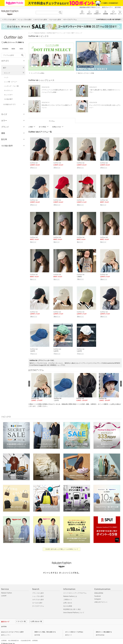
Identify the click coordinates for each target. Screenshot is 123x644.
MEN (13, 49)
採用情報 (35, 639)
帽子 (5, 68)
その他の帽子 (8, 99)
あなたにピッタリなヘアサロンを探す (12, 630)
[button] (41, 385)
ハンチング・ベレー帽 (11, 86)
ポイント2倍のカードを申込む (74, 630)
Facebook (98, 594)
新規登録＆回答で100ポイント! (90, 7)
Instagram (98, 597)
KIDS (21, 49)
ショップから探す (38, 594)
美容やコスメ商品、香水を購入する (45, 630)
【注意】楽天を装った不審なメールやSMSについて (62, 547)
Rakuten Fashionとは (70, 594)
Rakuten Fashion (40, 33)
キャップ (7, 73)
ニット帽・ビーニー (11, 82)
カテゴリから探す (38, 598)
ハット (6, 77)
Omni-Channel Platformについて (74, 611)
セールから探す (37, 601)
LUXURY (4, 594)
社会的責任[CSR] (26, 639)
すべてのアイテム (38, 604)
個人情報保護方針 (14, 639)
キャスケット (8, 90)
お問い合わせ (68, 601)
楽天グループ (106, 7)
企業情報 (4, 639)
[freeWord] (13, 55)
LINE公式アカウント (101, 600)
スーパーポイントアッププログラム (75, 591)
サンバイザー (8, 95)
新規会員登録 (99, 591)
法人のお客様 (68, 604)
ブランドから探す (38, 591)
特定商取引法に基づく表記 (72, 608)
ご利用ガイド (68, 598)
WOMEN (5, 49)
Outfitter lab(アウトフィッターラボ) (58, 33)
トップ (31, 33)
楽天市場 (118, 7)
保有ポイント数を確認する (104, 630)
